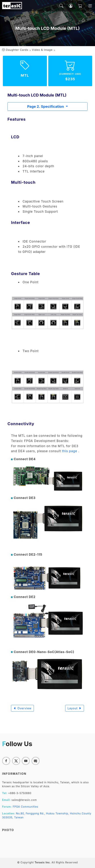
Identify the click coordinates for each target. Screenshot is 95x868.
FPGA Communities (25, 807)
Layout (75, 708)
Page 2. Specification (46, 107)
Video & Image (42, 50)
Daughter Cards (17, 50)
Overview (22, 708)
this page (70, 451)
